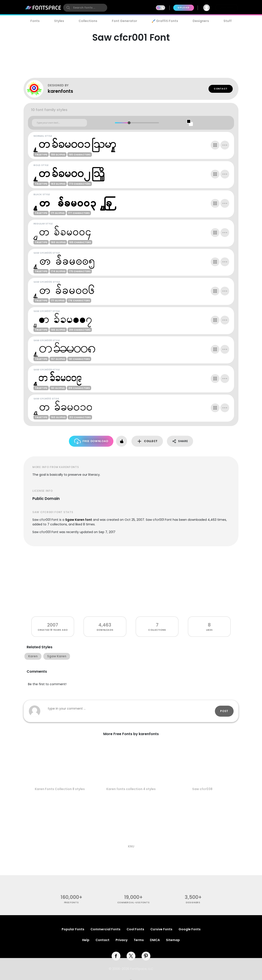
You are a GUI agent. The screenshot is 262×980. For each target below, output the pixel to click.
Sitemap (173, 940)
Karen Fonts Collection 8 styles (60, 789)
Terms (139, 940)
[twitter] (131, 956)
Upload (184, 8)
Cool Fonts (135, 929)
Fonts (35, 21)
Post (224, 711)
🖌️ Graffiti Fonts (165, 21)
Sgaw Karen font (79, 520)
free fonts (71, 903)
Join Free (227, 8)
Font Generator (125, 21)
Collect (147, 441)
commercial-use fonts (134, 903)
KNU (131, 846)
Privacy (122, 940)
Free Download (91, 441)
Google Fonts (190, 929)
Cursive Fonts (161, 929)
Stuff (228, 21)
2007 (53, 625)
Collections (88, 21)
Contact (221, 89)
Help (86, 940)
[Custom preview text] (59, 123)
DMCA (155, 940)
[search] (85, 8)
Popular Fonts (73, 929)
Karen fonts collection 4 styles (131, 789)
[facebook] (116, 956)
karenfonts (60, 91)
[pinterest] (146, 956)
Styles (59, 21)
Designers (201, 21)
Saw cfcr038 (202, 789)
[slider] (129, 123)
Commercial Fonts (105, 929)
